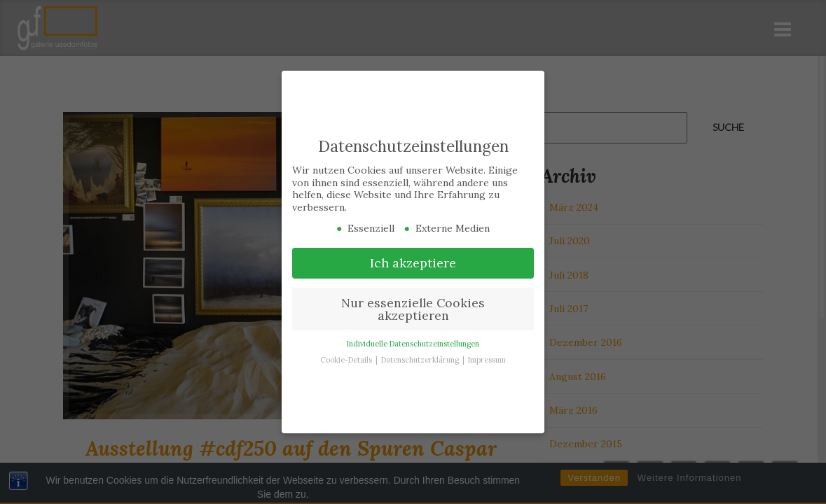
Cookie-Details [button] (347, 359)
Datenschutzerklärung (421, 359)
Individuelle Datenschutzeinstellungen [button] (413, 343)
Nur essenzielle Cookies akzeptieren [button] (413, 308)
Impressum (487, 359)
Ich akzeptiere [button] (413, 262)
